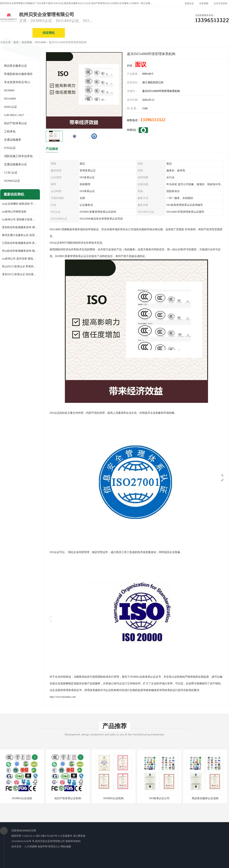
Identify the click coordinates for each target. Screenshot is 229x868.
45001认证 (10, 107)
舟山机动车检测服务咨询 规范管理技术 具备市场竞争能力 (20, 251)
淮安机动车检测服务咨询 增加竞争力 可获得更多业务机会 (20, 227)
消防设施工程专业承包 (18, 156)
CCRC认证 (11, 173)
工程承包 (10, 131)
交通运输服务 (13, 140)
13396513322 (153, 120)
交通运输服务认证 (15, 164)
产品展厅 (146, 33)
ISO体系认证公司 (159, 798)
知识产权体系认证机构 (68, 798)
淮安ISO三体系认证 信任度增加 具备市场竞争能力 (20, 274)
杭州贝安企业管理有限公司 (50, 841)
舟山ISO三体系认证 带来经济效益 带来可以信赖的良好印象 (20, 266)
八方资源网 (31, 847)
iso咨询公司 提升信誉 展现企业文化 (20, 259)
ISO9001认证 (12, 181)
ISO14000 (41, 42)
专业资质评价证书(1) (17, 82)
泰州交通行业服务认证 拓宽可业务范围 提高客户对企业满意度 (20, 235)
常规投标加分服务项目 (18, 74)
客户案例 (211, 33)
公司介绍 (114, 33)
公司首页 (16, 33)
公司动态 (178, 33)
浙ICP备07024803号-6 (48, 836)
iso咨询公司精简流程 (14, 212)
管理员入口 (54, 847)
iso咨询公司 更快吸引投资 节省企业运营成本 (20, 219)
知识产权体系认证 (15, 123)
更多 (35, 194)
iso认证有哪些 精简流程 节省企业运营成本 (20, 204)
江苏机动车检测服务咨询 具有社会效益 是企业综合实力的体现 (20, 243)
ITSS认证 (10, 148)
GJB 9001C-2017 (14, 115)
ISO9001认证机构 (114, 798)
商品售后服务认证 (15, 66)
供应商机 (49, 33)
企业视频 (81, 33)
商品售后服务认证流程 (205, 798)
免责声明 (43, 847)
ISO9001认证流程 (22, 798)
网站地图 (66, 847)
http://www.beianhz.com (63, 697)
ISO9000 (9, 90)
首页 (16, 42)
